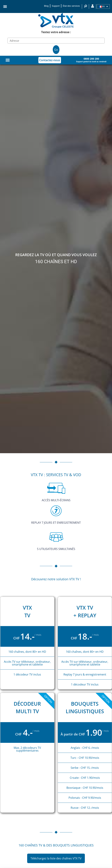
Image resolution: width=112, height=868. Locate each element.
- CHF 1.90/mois (89, 778)
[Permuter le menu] (8, 60)
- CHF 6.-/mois (90, 748)
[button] (5, 7)
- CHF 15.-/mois (89, 768)
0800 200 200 (91, 59)
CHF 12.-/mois (90, 808)
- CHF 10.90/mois (88, 758)
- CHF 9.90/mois (91, 798)
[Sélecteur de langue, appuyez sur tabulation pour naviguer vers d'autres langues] (103, 6)
